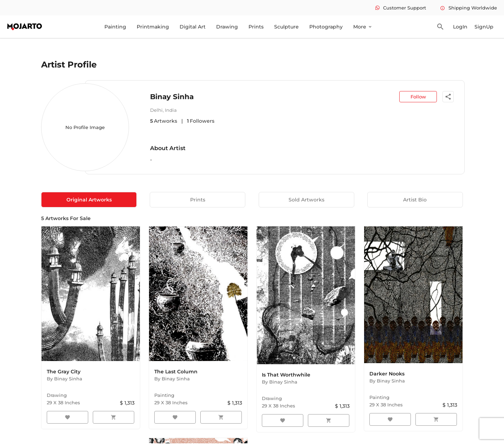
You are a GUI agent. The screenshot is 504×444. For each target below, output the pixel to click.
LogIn (460, 27)
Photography (326, 27)
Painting (115, 27)
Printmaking (153, 27)
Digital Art (193, 27)
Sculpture (286, 27)
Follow (418, 97)
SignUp (484, 27)
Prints (256, 27)
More (363, 27)
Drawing (227, 27)
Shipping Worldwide (469, 8)
